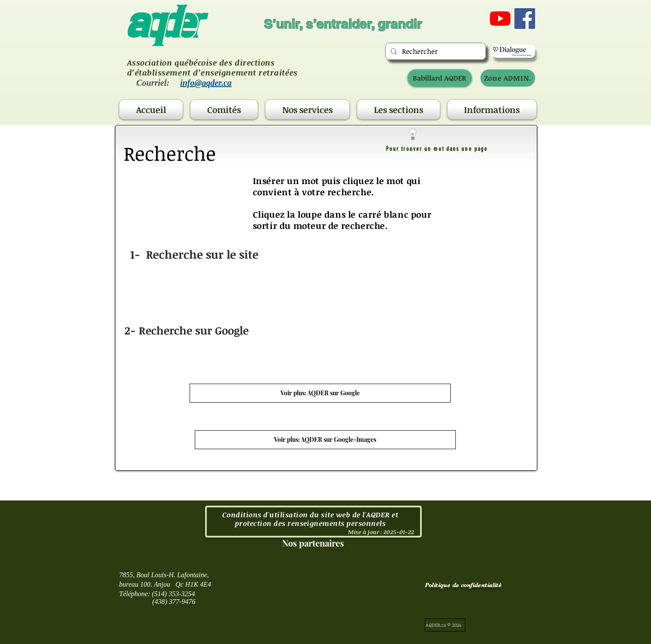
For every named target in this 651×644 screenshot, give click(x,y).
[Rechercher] (435, 51)
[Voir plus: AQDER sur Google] (320, 393)
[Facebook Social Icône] (525, 19)
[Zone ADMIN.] (508, 78)
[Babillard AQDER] (440, 78)
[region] (326, 298)
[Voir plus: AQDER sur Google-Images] (325, 440)
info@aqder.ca (206, 83)
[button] (224, 110)
